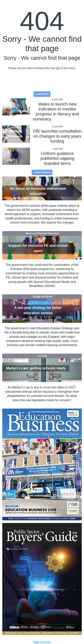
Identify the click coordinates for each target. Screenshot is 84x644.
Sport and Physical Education (43, 233)
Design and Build (42, 297)
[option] (42, 464)
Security (43, 356)
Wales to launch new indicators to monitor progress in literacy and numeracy (56, 112)
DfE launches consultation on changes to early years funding (57, 136)
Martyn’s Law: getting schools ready (36, 368)
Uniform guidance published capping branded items (57, 158)
